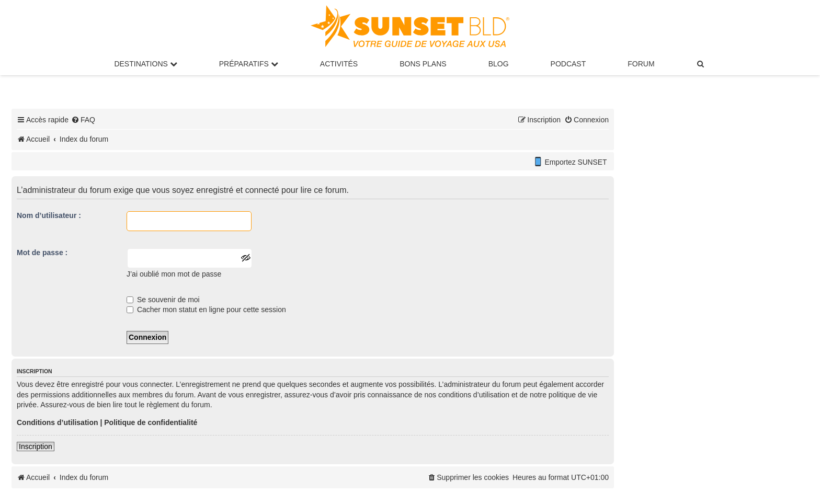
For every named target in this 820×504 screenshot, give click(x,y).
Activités (339, 64)
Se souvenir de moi (163, 300)
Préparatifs (249, 64)
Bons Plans (423, 64)
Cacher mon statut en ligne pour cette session (206, 310)
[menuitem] (701, 64)
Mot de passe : (42, 253)
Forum (641, 64)
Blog (499, 64)
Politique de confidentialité (151, 422)
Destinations (145, 64)
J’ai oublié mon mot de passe (174, 274)
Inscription (36, 446)
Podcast (568, 64)
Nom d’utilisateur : (49, 215)
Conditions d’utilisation (58, 422)
